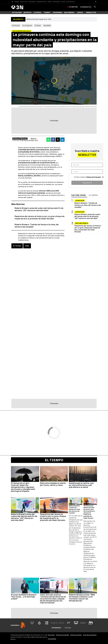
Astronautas (56, 2)
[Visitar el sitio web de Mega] (61, 623)
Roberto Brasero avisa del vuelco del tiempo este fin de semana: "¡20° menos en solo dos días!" (39, 209)
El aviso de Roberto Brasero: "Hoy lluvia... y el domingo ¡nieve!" (24, 597)
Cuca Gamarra (71, 2)
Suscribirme (87, 183)
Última (73, 7)
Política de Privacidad (94, 177)
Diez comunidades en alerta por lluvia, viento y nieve (53, 484)
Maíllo (50, 2)
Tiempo (47, 13)
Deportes (27, 13)
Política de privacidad (62, 635)
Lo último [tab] (93, 195)
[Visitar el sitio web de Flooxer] (68, 628)
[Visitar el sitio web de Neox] (47, 623)
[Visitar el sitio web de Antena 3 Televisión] (32, 623)
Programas (58, 13)
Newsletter (91, 13)
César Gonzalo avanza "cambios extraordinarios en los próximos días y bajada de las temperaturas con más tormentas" (53, 599)
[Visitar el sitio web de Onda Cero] (76, 623)
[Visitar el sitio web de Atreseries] (69, 623)
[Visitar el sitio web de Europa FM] (83, 623)
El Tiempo (17, 246)
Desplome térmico (82, 223)
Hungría (17, 2)
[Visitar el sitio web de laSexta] (39, 623)
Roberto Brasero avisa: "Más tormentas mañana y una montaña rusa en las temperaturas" (82, 598)
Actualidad (47, 26)
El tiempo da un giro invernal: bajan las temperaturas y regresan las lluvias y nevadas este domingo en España (23, 487)
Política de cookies (76, 635)
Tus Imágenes (27, 26)
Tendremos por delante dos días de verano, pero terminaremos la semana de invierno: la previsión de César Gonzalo (89, 512)
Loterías (37, 13)
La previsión (80, 201)
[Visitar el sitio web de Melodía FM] (91, 623)
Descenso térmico (42, 2)
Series (80, 13)
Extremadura (32, 2)
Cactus (63, 2)
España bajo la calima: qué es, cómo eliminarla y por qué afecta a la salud (81, 485)
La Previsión (16, 26)
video (27, 246)
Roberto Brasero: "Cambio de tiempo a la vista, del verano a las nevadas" (88, 205)
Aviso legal (51, 635)
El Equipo (38, 26)
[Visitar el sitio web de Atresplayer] (58, 628)
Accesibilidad (52, 639)
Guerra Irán (24, 2)
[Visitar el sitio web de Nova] (54, 623)
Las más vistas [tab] (78, 195)
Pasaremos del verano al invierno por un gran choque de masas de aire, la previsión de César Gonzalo (39, 218)
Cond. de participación (90, 635)
